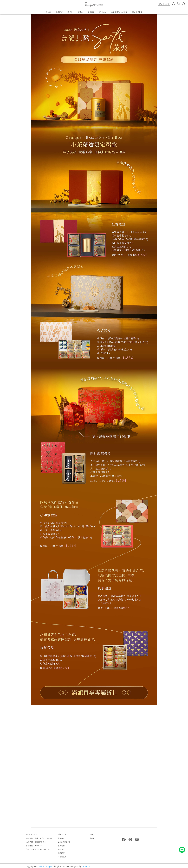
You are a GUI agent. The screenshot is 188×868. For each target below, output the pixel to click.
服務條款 (61, 853)
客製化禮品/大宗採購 (119, 12)
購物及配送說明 (64, 842)
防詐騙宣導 (62, 857)
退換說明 (61, 846)
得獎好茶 (59, 12)
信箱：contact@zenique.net (38, 849)
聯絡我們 (93, 838)
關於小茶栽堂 (137, 12)
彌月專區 (91, 12)
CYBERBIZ (86, 866)
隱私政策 (61, 849)
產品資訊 (61, 838)
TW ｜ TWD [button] (164, 4)
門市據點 (103, 12)
